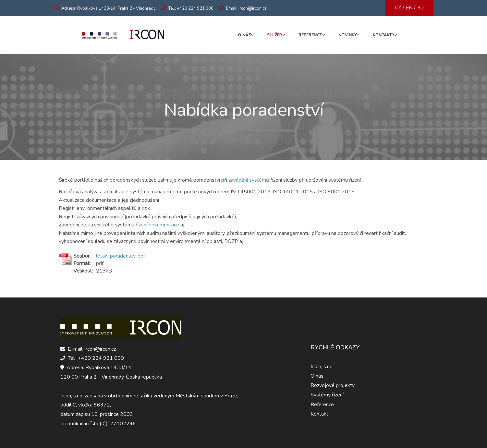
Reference (310, 35)
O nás (244, 35)
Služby (275, 35)
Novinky (348, 35)
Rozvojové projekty (333, 385)
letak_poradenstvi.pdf (121, 256)
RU (420, 8)
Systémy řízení (327, 395)
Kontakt (319, 414)
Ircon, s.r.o (322, 367)
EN (409, 8)
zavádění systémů (249, 180)
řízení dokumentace (157, 225)
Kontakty (384, 35)
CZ (398, 8)
